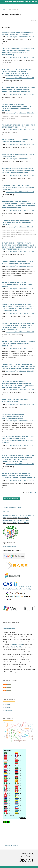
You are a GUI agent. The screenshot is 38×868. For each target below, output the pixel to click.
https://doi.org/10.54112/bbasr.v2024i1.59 (20, 371)
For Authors (7, 707)
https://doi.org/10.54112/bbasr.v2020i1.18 (20, 175)
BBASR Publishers (9, 547)
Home (4, 9)
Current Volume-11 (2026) (12, 507)
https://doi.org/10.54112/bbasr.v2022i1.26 (20, 144)
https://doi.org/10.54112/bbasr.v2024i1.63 (20, 332)
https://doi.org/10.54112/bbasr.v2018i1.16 (20, 464)
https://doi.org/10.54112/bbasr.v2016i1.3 (19, 348)
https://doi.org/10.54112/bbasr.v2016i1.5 (19, 266)
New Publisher (9, 628)
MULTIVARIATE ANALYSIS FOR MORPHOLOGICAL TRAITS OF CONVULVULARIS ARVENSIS (13, 416)
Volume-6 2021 (23, 518)
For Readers (7, 704)
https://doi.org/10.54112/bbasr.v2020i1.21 (20, 445)
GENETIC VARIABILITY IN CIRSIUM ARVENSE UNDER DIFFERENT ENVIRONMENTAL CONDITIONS (18, 344)
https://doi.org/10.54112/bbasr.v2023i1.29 (20, 57)
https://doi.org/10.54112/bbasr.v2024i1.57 (20, 480)
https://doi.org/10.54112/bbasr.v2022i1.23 (20, 404)
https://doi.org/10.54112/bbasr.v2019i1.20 (20, 192)
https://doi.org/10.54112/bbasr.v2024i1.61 (20, 113)
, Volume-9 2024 (21, 515)
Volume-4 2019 (19, 520)
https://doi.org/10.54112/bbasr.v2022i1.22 (20, 129)
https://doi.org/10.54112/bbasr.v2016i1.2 (19, 227)
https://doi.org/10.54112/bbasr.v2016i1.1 (19, 289)
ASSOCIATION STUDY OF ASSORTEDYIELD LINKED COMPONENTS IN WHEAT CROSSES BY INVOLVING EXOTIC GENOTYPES (18, 171)
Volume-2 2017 (12, 523)
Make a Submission (12, 499)
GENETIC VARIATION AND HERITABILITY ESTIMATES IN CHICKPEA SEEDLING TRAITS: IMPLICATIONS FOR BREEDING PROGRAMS (18, 367)
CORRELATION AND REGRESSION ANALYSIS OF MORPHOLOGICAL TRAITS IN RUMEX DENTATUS (18, 222)
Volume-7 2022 (12, 518)
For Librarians (7, 710)
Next (32, 492)
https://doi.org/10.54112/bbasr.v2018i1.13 (20, 210)
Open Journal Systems (11, 845)
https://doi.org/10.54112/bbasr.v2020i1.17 (20, 94)
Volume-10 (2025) (9, 515)
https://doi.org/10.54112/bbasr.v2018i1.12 (20, 78)
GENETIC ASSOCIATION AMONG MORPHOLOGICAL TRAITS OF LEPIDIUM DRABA (17, 284)
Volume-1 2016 (23, 523)
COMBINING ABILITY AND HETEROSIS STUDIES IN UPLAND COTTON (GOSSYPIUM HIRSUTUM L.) (18, 187)
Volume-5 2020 (8, 520)
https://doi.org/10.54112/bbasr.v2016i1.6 (19, 159)
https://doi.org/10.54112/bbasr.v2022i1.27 (20, 37)
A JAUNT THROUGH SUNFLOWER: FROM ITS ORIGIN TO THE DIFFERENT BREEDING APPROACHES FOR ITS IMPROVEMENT (18, 90)
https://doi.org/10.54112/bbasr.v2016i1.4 (19, 421)
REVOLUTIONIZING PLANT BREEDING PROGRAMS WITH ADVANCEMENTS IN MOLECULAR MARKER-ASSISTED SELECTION (18, 476)
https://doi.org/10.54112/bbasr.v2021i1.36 (20, 251)
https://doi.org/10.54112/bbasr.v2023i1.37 (20, 390)
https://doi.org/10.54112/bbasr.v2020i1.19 (20, 313)
